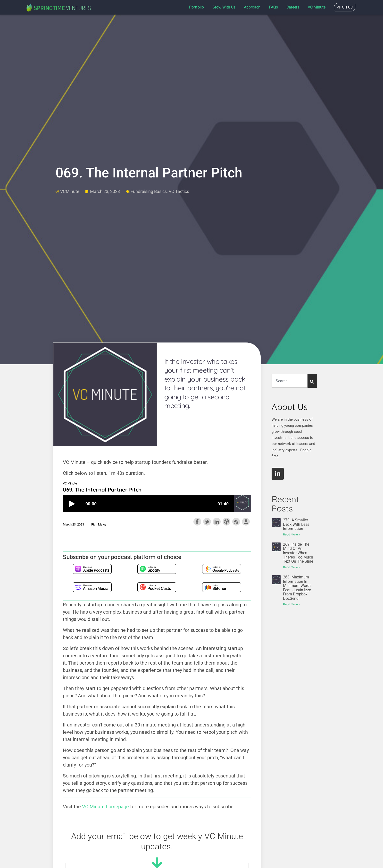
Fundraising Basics (149, 191)
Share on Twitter (207, 522)
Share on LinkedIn (217, 522)
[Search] (312, 381)
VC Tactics (179, 191)
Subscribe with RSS (236, 522)
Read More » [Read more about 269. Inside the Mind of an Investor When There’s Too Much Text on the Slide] (291, 567)
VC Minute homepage (105, 807)
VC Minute (317, 7)
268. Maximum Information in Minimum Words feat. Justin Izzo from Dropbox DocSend (297, 588)
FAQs (273, 7)
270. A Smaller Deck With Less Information (296, 524)
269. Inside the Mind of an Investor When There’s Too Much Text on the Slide (298, 553)
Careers (293, 7)
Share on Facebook (197, 522)
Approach (252, 7)
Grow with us (224, 7)
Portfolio (196, 7)
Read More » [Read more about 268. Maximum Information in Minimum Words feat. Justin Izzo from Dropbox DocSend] (291, 604)
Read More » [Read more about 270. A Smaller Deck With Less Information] (291, 534)
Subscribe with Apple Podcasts (226, 522)
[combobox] (290, 381)
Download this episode (246, 522)
